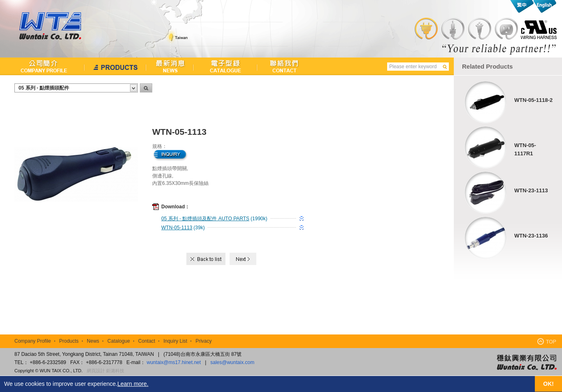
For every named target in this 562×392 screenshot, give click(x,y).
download (302, 219)
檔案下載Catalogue (225, 66)
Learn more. (133, 384)
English (545, 6)
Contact (147, 341)
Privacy (203, 341)
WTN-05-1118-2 (533, 100)
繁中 (522, 6)
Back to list (207, 259)
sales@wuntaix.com (232, 362)
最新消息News (170, 66)
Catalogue (119, 341)
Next (243, 259)
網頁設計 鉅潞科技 (106, 371)
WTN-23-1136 (531, 236)
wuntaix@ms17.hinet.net (174, 362)
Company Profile (33, 341)
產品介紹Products (115, 66)
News (93, 341)
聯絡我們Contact (281, 66)
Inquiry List (175, 341)
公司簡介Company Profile (42, 66)
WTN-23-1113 (531, 190)
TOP (547, 341)
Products (69, 341)
